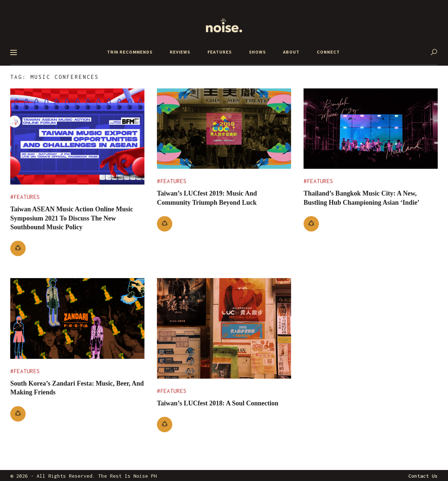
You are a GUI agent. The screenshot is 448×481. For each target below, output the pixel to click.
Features (27, 197)
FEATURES (220, 52)
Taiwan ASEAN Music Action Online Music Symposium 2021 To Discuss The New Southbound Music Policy (76, 218)
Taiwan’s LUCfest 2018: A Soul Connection (208, 406)
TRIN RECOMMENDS (130, 52)
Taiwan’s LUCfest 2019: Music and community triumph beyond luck (216, 197)
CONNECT (328, 52)
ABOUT (291, 52)
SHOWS (257, 52)
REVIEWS (180, 52)
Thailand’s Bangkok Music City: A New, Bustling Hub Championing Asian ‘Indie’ (370, 202)
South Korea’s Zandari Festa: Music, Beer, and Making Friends (72, 386)
